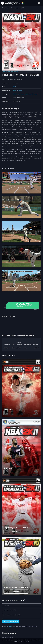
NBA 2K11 (8, 468)
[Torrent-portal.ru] (15, 3)
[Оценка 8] (14, 72)
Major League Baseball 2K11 (16, 528)
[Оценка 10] (18, 72)
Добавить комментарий (11, 621)
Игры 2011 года (33, 94)
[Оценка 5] (10, 72)
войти (10, 626)
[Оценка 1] (3, 72)
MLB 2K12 (8, 409)
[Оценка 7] (13, 72)
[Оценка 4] (8, 72)
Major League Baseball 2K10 (16, 587)
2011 (15, 87)
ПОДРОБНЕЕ (8, 413)
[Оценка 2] (5, 72)
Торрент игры (6, 8)
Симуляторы (14, 8)
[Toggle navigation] (3, 3)
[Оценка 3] (6, 72)
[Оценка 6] (11, 72)
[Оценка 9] (16, 72)
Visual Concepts (17, 90)
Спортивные (24, 94)
